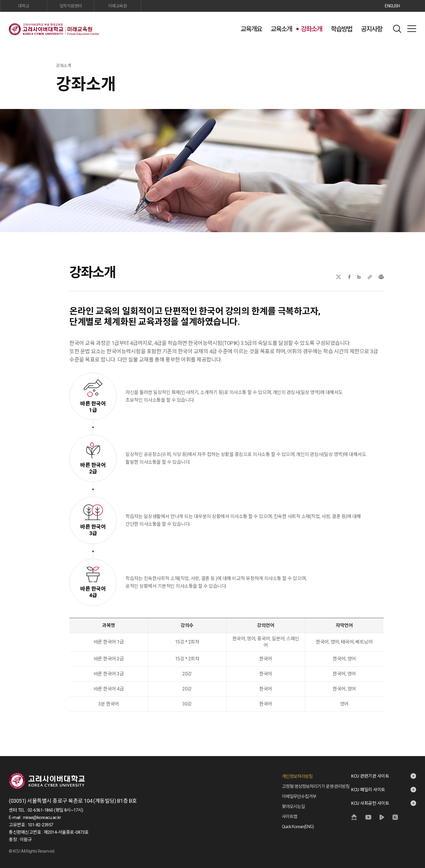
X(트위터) (338, 277)
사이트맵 (412, 29)
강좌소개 (311, 29)
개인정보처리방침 (297, 776)
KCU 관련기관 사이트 (370, 776)
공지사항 (372, 29)
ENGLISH (392, 6)
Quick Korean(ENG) (298, 827)
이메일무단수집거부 (299, 797)
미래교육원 (118, 6)
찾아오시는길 (293, 807)
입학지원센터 (71, 6)
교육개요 (251, 29)
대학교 (24, 6)
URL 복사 (370, 277)
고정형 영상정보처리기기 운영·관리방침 (316, 786)
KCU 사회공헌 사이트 (370, 803)
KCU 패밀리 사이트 (368, 790)
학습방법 (341, 29)
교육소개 (281, 29)
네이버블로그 (359, 277)
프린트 (381, 277)
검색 (397, 29)
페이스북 (349, 277)
